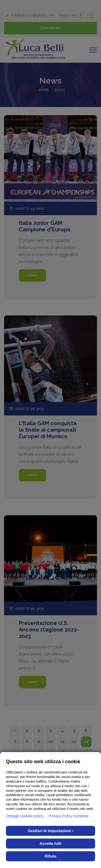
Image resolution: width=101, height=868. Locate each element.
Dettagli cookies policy (25, 816)
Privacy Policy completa (69, 816)
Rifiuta (51, 856)
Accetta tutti (50, 843)
